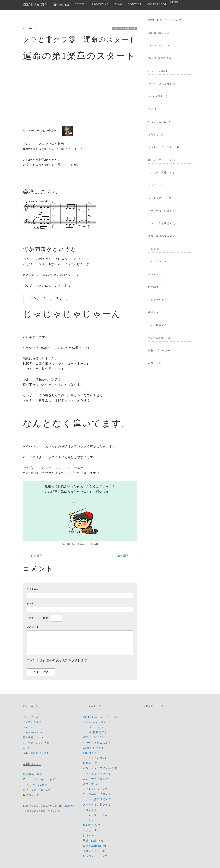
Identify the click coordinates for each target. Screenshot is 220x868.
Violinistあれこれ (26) (162, 84)
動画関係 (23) (156, 287)
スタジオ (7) (156, 185)
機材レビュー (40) (159, 350)
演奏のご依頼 (32, 774)
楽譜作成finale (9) (159, 338)
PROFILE (62, 5)
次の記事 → (126, 556)
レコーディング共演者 (36, 743)
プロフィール (31, 717)
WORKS (81, 5)
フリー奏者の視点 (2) (161, 236)
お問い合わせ (32, 795)
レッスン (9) (156, 274)
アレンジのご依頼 (35, 785)
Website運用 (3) (158, 96)
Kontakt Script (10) (160, 45)
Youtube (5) (155, 109)
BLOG (118, 5)
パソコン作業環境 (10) (162, 223)
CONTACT (135, 5)
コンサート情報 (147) (161, 173)
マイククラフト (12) (160, 261)
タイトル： (33, 589)
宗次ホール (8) (157, 300)
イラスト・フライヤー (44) (164, 147)
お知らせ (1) (156, 134)
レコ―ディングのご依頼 (39, 779)
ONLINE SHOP (157, 5)
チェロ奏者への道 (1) (161, 211)
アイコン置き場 (32, 722)
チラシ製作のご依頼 (36, 790)
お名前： (32, 603)
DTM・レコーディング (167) (165, 20)
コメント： (33, 627)
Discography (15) (159, 33)
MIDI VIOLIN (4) (159, 71)
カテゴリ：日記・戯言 (125, 29)
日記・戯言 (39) (158, 325)
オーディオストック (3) (162, 160)
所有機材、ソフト (33, 737)
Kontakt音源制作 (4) (160, 58)
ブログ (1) (154, 249)
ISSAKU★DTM (35, 5)
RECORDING (100, 5)
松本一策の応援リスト (36, 753)
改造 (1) (153, 312)
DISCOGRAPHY (33, 732)
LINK (26, 748)
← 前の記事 (34, 556)
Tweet (74, 503)
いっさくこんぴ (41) (160, 122)
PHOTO (27, 727)
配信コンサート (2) (160, 363)
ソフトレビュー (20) (160, 198)
